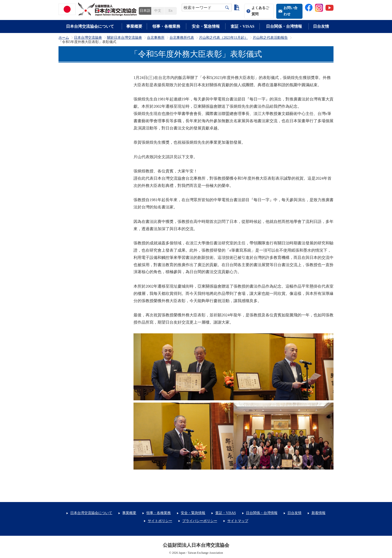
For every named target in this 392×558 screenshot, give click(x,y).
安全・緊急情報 (206, 26)
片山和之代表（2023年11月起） (223, 38)
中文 (158, 11)
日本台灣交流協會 (88, 38)
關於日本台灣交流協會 (124, 38)
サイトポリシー (160, 521)
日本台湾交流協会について (90, 26)
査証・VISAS (242, 26)
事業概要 (134, 26)
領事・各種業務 (166, 26)
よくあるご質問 (260, 11)
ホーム (64, 38)
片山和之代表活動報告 (270, 38)
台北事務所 (156, 38)
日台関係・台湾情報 (284, 26)
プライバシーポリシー (200, 521)
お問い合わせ (290, 11)
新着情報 (318, 513)
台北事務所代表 (182, 38)
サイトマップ (238, 521)
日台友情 (321, 26)
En (170, 11)
